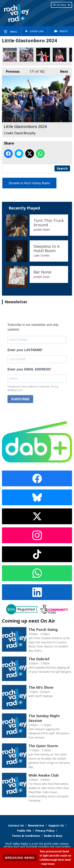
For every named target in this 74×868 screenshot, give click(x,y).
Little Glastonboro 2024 (10, 55)
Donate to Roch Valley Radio (29, 183)
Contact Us (16, 825)
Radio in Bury (53, 836)
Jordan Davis (42, 230)
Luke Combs (42, 255)
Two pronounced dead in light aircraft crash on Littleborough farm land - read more (55, 858)
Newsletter (36, 825)
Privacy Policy (45, 831)
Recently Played (24, 208)
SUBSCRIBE (20, 399)
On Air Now (61, 5)
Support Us (56, 825)
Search (62, 168)
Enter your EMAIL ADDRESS (29, 369)
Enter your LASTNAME (25, 350)
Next (62, 71)
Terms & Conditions (26, 836)
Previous (11, 71)
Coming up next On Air (29, 621)
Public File (24, 831)
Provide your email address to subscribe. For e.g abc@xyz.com (33, 388)
